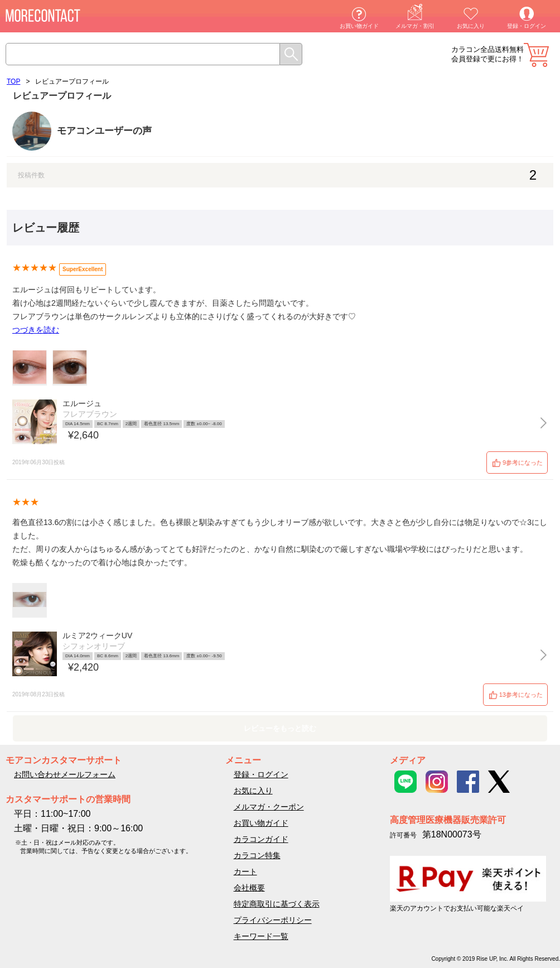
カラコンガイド (261, 839)
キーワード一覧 (261, 936)
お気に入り (471, 26)
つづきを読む (36, 330)
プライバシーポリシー (273, 920)
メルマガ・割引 (415, 26)
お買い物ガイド (359, 26)
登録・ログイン (527, 26)
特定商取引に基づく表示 (277, 904)
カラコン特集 (257, 855)
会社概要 (249, 888)
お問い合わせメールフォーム (65, 774)
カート (536, 55)
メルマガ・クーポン (269, 807)
